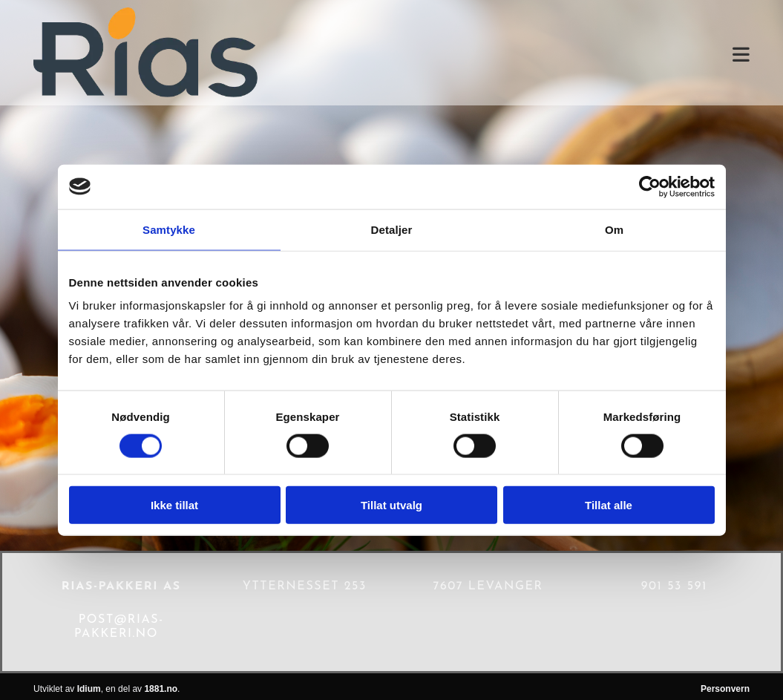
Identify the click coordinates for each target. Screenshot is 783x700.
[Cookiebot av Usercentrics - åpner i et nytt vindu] (650, 186)
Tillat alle (609, 505)
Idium (89, 689)
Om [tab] (614, 229)
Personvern (725, 689)
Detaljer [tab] (392, 229)
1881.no (161, 689)
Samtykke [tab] (169, 229)
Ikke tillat (174, 505)
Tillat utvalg (391, 505)
